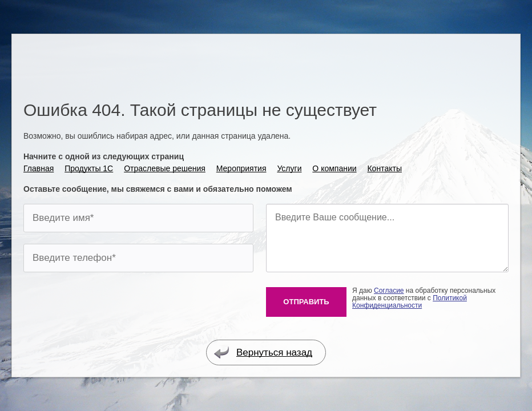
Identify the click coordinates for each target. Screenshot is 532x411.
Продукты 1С (89, 168)
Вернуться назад (263, 352)
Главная (39, 168)
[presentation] (110, 306)
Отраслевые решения (165, 168)
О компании (334, 168)
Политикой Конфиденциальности (410, 302)
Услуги (289, 168)
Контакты (384, 168)
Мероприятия (241, 168)
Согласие (389, 291)
